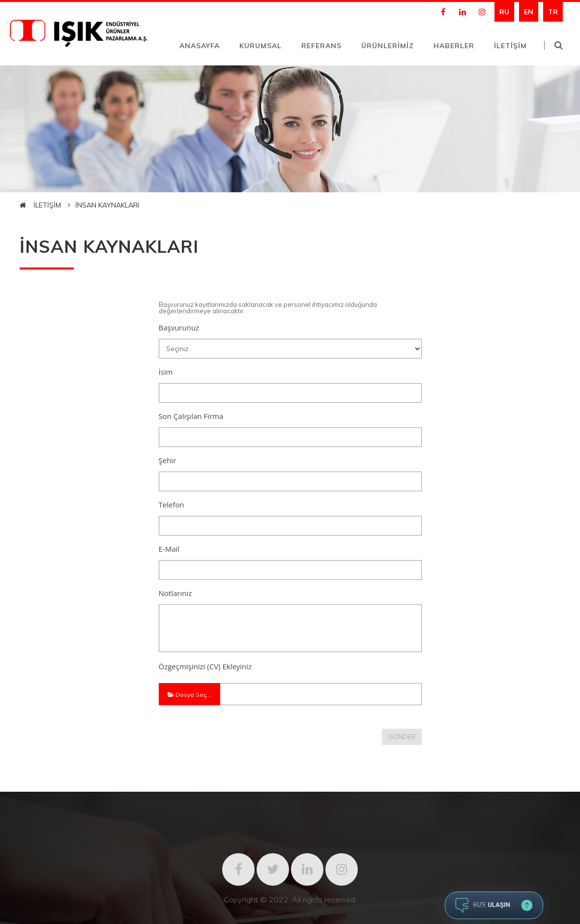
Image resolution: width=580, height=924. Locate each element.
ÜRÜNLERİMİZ (388, 46)
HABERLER (454, 46)
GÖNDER (402, 737)
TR (553, 12)
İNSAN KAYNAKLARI (107, 205)
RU (504, 12)
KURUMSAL (261, 46)
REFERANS (321, 46)
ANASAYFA (200, 46)
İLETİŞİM (510, 46)
